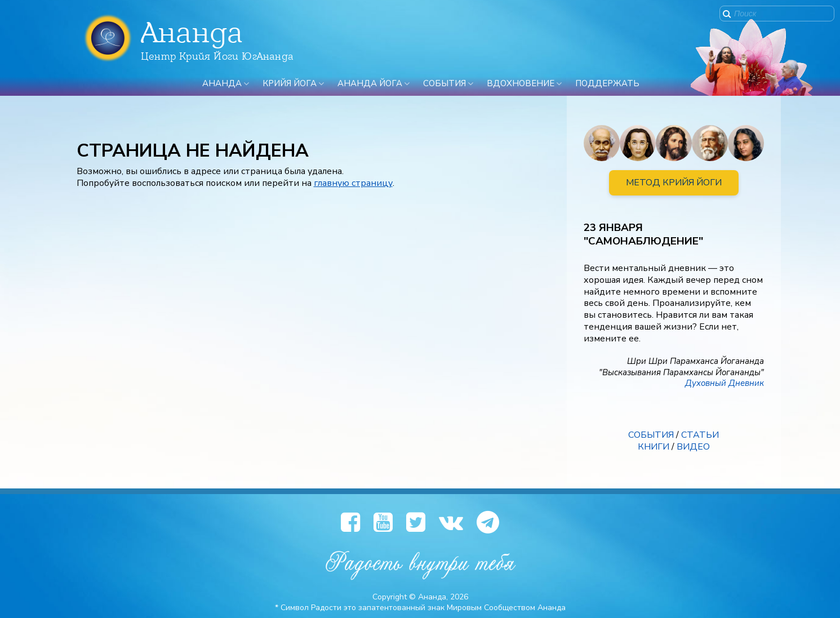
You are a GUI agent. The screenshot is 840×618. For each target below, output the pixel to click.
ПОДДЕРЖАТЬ (607, 83)
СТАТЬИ (700, 435)
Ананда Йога (370, 83)
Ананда (222, 83)
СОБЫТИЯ (651, 435)
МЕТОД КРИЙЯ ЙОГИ (674, 183)
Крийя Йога (290, 83)
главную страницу (353, 183)
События (445, 83)
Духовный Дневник (725, 383)
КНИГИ (654, 447)
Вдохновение (521, 83)
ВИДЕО (693, 447)
